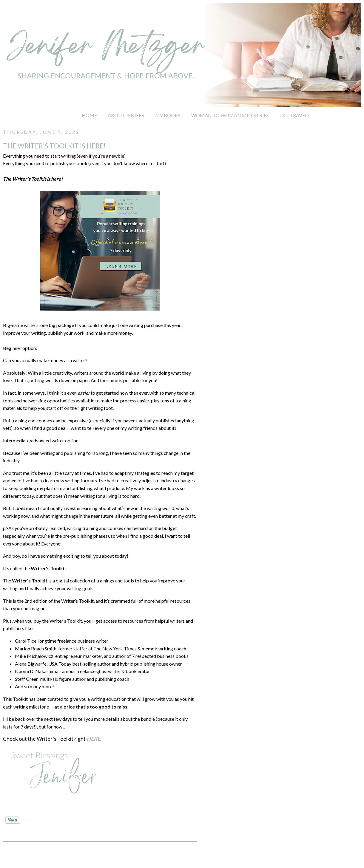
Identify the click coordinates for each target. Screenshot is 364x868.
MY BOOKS (168, 115)
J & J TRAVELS (295, 115)
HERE (93, 739)
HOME (89, 115)
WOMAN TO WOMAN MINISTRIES (230, 115)
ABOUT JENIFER (126, 115)
